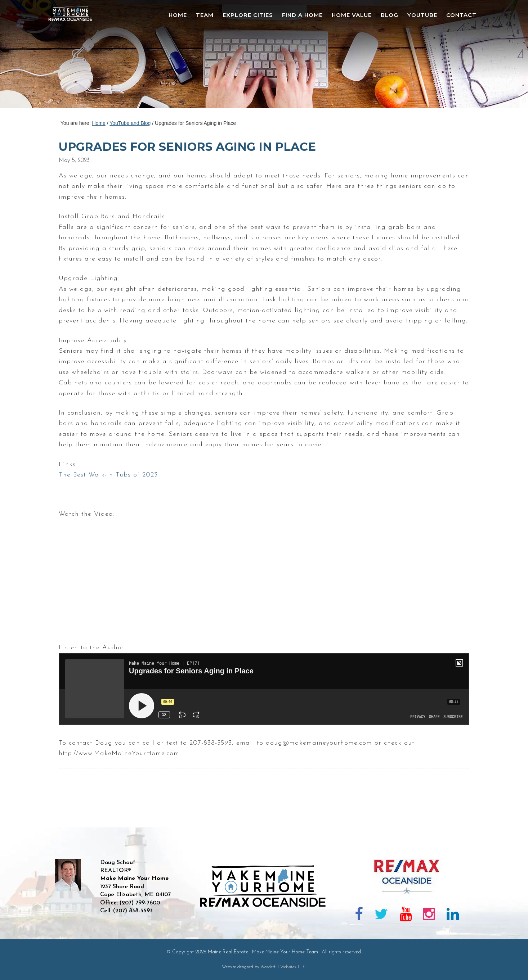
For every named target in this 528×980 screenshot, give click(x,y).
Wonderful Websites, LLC (283, 967)
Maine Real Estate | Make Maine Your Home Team (74, 56)
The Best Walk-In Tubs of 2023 (108, 475)
